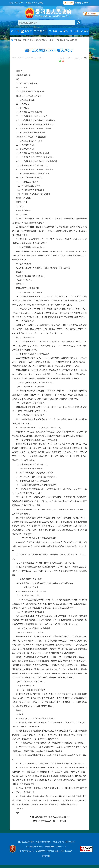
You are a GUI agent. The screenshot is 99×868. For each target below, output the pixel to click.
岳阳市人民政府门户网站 (34, 3)
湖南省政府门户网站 (17, 3)
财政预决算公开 (42, 40)
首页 (25, 40)
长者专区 (69, 3)
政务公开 (31, 40)
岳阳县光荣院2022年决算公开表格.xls (50, 821)
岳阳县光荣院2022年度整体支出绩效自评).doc (50, 817)
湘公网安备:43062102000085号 (33, 851)
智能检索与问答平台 (82, 3)
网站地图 (46, 856)
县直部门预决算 (56, 40)
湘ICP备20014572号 (34, 847)
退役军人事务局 (70, 40)
